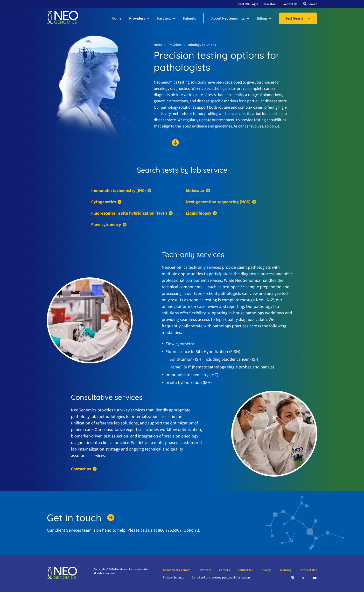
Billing (262, 18)
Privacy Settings (173, 578)
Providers (137, 18)
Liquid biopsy (199, 213)
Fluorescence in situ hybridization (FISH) (129, 213)
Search (312, 4)
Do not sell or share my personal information (221, 578)
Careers (224, 570)
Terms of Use (308, 570)
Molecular (195, 191)
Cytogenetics (104, 202)
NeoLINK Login (248, 4)
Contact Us (290, 4)
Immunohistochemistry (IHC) (119, 191)
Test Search (295, 18)
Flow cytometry (106, 225)
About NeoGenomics (228, 18)
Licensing (285, 570)
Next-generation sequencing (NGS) (218, 202)
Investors (270, 4)
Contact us (81, 469)
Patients (189, 18)
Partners (164, 18)
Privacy (266, 570)
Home (117, 18)
